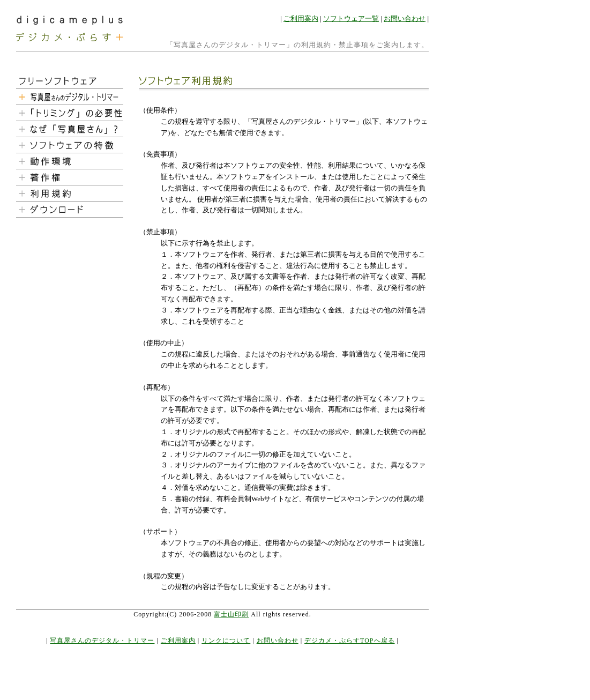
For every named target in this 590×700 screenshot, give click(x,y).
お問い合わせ (405, 18)
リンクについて (226, 641)
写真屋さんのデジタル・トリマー (102, 641)
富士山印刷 (231, 614)
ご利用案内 (301, 18)
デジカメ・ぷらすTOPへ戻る (349, 641)
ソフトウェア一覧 (351, 18)
